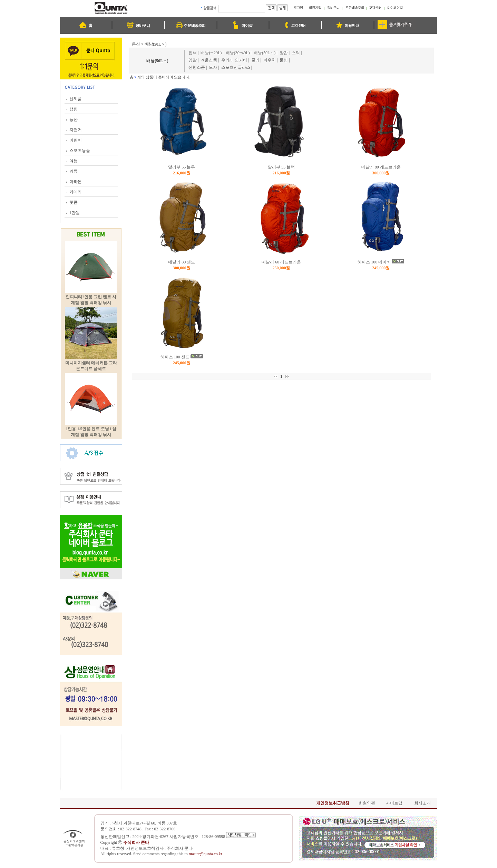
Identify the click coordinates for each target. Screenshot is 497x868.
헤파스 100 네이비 (374, 262)
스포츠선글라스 (236, 67)
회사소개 (422, 803)
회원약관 (367, 803)
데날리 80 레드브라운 (381, 167)
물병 (284, 60)
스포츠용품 (80, 151)
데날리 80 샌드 (182, 262)
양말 (193, 60)
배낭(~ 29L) (211, 53)
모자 (213, 67)
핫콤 (74, 202)
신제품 (76, 99)
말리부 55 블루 (182, 167)
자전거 (76, 130)
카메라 (76, 192)
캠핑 (74, 109)
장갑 (284, 53)
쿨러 (255, 60)
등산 (74, 119)
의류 (74, 171)
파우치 (270, 60)
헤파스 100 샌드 (175, 357)
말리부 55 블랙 (281, 167)
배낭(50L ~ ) (265, 53)
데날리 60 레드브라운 (281, 262)
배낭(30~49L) (238, 53)
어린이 (76, 140)
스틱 (296, 53)
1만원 (75, 213)
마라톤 (76, 182)
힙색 (193, 53)
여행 (74, 161)
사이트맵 (394, 803)
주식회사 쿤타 (180, 848)
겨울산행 (209, 60)
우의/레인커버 (234, 60)
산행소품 (197, 67)
